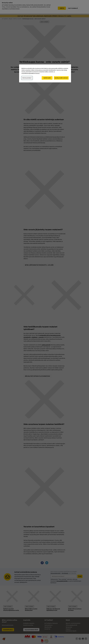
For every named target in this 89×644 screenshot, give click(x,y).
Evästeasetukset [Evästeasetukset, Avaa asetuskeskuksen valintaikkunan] (27, 78)
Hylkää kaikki (47, 78)
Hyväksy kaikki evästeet (61, 78)
